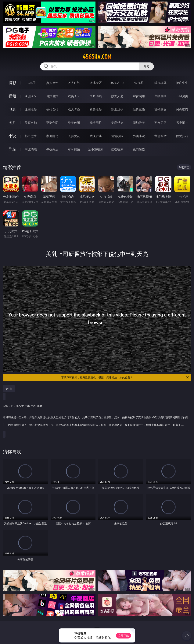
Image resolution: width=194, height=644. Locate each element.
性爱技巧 (182, 136)
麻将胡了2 (117, 83)
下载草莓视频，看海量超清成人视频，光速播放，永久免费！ (125, 377)
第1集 (9, 389)
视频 (12, 96)
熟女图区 (160, 123)
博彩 (12, 83)
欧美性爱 (96, 109)
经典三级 (139, 109)
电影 (12, 109)
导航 (12, 149)
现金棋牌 (160, 83)
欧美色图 (74, 123)
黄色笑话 (160, 136)
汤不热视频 (96, 149)
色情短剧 (139, 149)
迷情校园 (117, 136)
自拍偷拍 (52, 96)
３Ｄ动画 (96, 96)
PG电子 (31, 83)
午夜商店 (52, 149)
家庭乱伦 (52, 136)
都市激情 (31, 136)
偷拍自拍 (52, 109)
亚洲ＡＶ (31, 96)
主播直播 (160, 96)
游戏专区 (96, 83)
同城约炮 (31, 149)
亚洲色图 (52, 123)
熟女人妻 (117, 96)
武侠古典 (96, 136)
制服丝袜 (117, 109)
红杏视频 (117, 149)
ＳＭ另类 (182, 96)
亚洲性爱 (31, 109)
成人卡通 (74, 109)
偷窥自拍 (31, 123)
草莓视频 (74, 149)
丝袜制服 (139, 96)
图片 (12, 123)
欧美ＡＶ (74, 96)
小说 (12, 136)
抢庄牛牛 (182, 83)
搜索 (146, 66)
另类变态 (182, 109)
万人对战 (74, 83)
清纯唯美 (139, 123)
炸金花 (139, 83)
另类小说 (139, 136)
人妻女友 (74, 136)
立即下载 (124, 636)
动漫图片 (96, 123)
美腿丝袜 (117, 123)
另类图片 (182, 123)
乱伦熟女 (160, 109)
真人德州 (52, 83)
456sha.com (97, 57)
